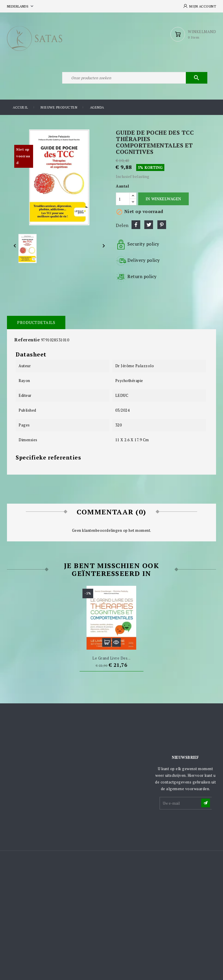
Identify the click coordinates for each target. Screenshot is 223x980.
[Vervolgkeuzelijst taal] (21, 6)
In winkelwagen (163, 199)
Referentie (27, 340)
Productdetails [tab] (36, 322)
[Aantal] (123, 199)
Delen (136, 225)
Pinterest (162, 225)
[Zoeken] (135, 78)
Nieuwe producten (59, 107)
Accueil (20, 107)
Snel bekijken (116, 642)
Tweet (149, 225)
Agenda (97, 107)
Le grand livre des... (111, 658)
